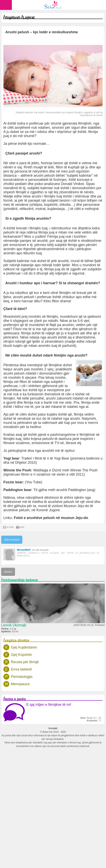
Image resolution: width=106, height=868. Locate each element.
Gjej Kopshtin (21, 655)
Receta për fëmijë (25, 662)
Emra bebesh (21, 669)
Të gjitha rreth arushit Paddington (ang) (64, 490)
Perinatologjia (22, 677)
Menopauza (20, 684)
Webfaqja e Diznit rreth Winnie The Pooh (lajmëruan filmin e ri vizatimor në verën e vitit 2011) (50, 472)
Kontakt (53, 728)
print (20, 527)
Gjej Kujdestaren (24, 647)
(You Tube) (34, 482)
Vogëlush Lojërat (20, 17)
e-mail (8, 527)
